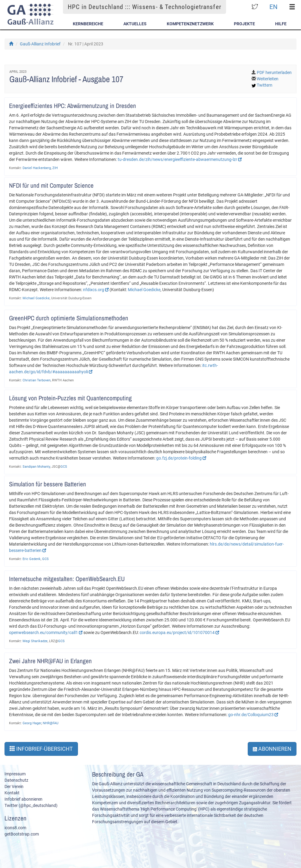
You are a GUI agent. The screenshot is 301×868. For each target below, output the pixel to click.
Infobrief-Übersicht (41, 749)
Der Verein (14, 786)
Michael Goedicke (144, 290)
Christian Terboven (37, 380)
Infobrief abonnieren (23, 799)
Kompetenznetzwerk (190, 24)
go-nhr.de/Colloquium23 (253, 715)
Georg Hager (32, 723)
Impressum (15, 774)
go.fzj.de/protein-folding (181, 458)
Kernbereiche (88, 24)
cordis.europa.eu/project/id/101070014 (179, 633)
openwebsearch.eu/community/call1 (46, 633)
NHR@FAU (51, 723)
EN (273, 7)
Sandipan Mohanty (36, 467)
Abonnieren (272, 749)
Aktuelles (135, 24)
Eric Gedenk (32, 559)
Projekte (244, 24)
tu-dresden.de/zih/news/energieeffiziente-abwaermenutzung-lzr (180, 159)
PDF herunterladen (274, 72)
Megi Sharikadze (35, 641)
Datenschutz (16, 780)
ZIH (55, 168)
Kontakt (12, 793)
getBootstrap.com (22, 834)
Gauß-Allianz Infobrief (40, 44)
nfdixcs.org (96, 290)
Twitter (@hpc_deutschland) (31, 805)
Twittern (265, 85)
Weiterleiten (268, 79)
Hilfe (281, 24)
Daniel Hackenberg (37, 168)
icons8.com (15, 828)
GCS (64, 467)
